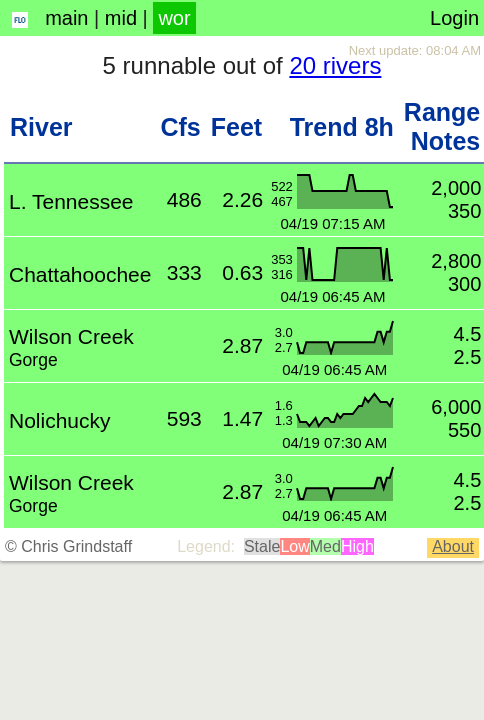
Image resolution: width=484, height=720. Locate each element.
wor (174, 18)
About (453, 546)
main (66, 18)
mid (121, 18)
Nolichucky (60, 420)
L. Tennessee (71, 201)
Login (454, 18)
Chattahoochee (80, 274)
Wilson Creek (71, 336)
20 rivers (335, 65)
